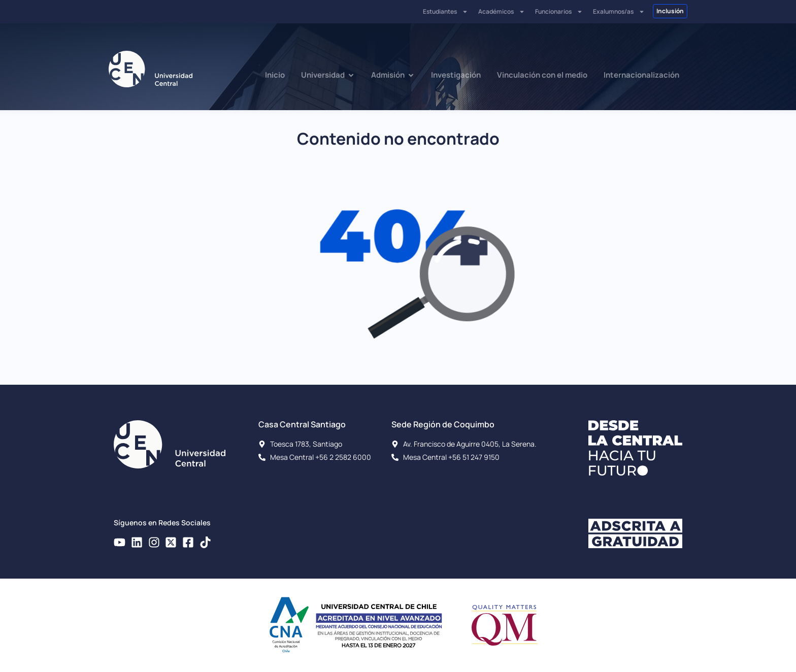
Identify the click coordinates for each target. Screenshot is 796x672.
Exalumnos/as (619, 12)
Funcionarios (559, 12)
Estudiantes (445, 12)
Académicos (502, 12)
